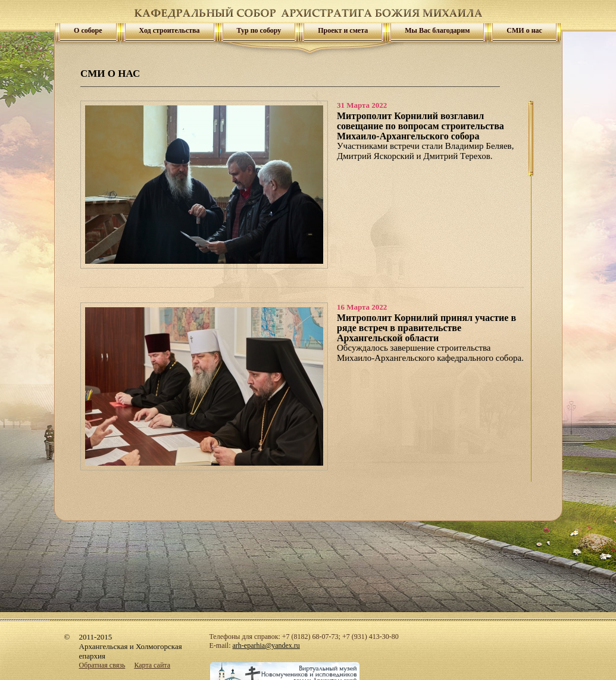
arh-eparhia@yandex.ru (266, 645)
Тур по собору (259, 30)
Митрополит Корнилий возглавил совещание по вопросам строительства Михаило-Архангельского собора (420, 126)
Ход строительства (170, 30)
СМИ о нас (524, 30)
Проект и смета (343, 30)
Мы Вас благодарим (437, 30)
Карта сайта (152, 665)
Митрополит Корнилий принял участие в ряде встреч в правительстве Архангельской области (426, 328)
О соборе (88, 30)
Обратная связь (102, 665)
